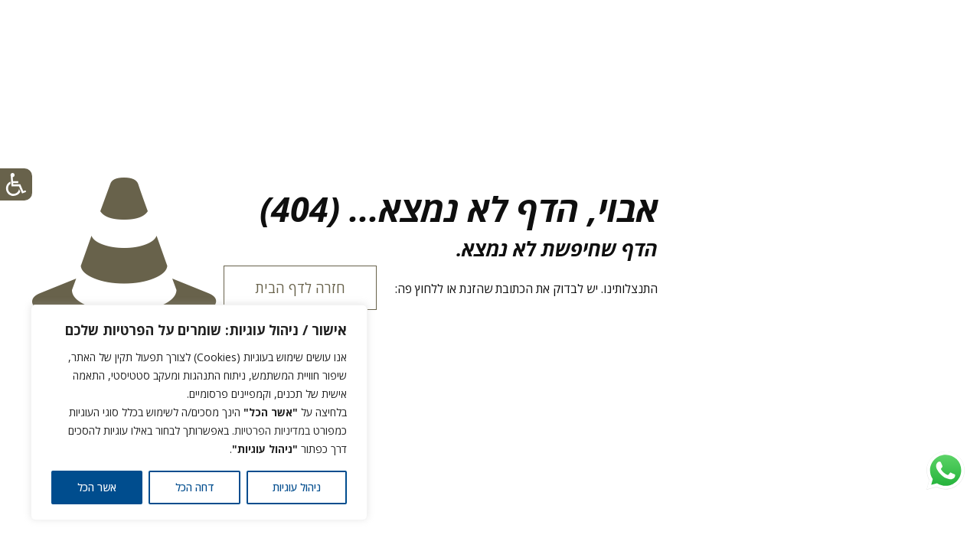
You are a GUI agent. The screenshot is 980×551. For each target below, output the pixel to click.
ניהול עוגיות (297, 487)
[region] (199, 412)
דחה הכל (195, 487)
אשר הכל (97, 487)
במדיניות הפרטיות (272, 430)
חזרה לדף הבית (300, 288)
